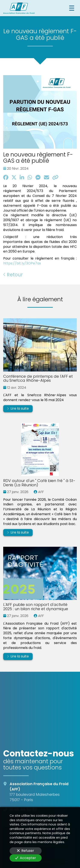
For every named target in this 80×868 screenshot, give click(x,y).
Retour (13, 275)
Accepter (26, 858)
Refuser (26, 851)
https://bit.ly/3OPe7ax (22, 263)
